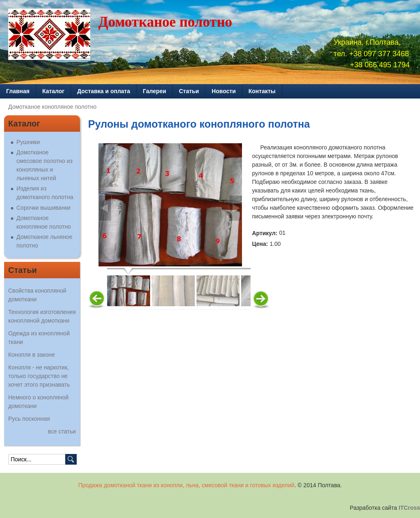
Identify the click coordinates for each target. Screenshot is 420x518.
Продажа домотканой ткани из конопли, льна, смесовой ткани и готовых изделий (186, 485)
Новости (224, 91)
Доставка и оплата (104, 91)
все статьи (62, 431)
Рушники (28, 142)
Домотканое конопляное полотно (52, 107)
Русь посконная (29, 419)
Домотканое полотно (165, 22)
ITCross (409, 508)
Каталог (53, 91)
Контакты (262, 91)
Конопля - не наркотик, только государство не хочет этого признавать (39, 376)
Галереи (154, 91)
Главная (18, 91)
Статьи (189, 91)
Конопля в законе (32, 355)
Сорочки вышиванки (43, 208)
